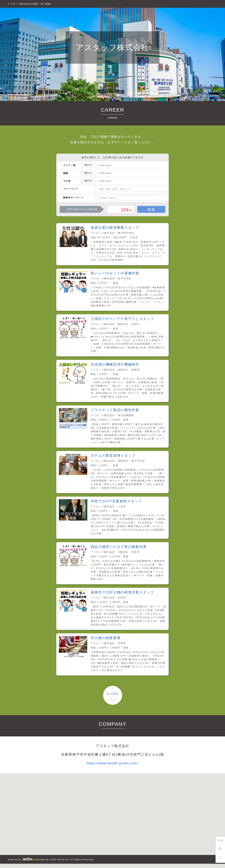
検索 (151, 210)
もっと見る (112, 693)
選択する (87, 165)
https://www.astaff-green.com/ (112, 763)
